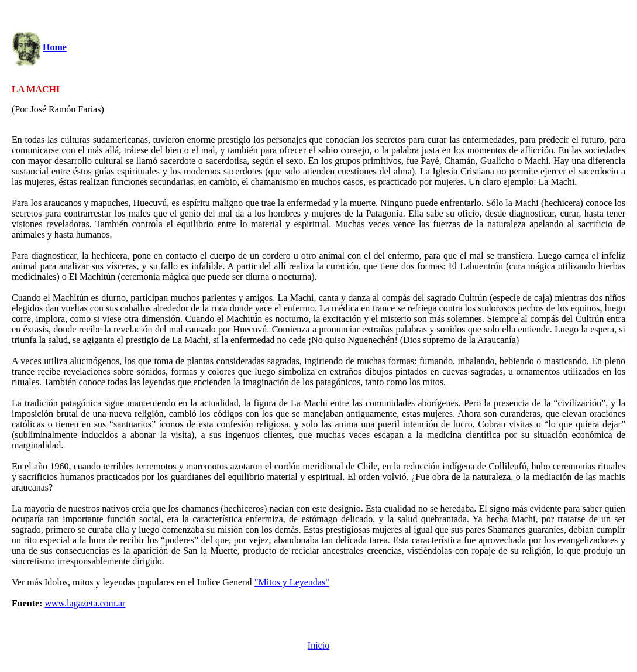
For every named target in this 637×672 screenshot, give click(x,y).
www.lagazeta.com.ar (85, 603)
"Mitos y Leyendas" (292, 582)
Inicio (318, 645)
